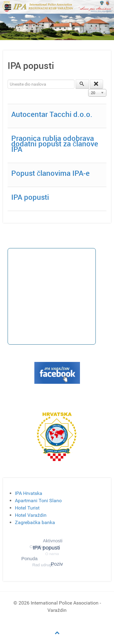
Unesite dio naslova (8, 80)
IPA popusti (30, 197)
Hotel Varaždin (31, 515)
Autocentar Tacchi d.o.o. (52, 114)
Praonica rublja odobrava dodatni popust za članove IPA (55, 144)
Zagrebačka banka (35, 522)
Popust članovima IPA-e (50, 173)
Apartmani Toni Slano (38, 501)
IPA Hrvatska (29, 493)
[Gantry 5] (57, 7)
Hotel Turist (27, 508)
